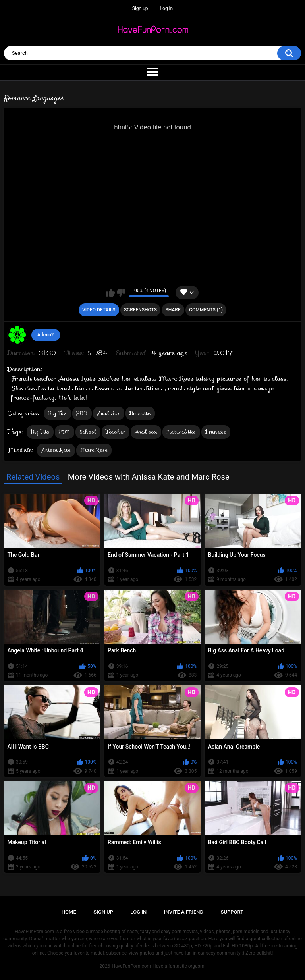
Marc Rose (94, 450)
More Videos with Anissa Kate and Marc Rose (149, 477)
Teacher (116, 432)
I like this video (111, 293)
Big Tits (57, 413)
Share (173, 310)
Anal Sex (109, 413)
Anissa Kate (56, 450)
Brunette (140, 413)
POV (82, 413)
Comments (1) (206, 310)
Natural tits (181, 432)
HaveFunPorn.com (131, 966)
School (88, 432)
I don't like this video (121, 293)
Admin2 (46, 335)
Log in (167, 8)
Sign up (140, 8)
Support (232, 912)
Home (69, 912)
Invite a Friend (184, 912)
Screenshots (140, 310)
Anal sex (146, 432)
